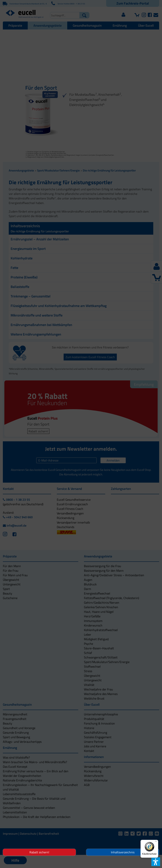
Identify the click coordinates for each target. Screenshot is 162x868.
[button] (63, 455)
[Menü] (156, 842)
